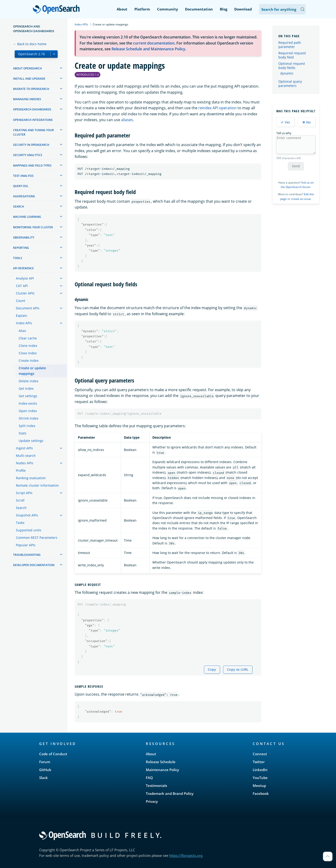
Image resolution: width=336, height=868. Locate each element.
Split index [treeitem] (27, 426)
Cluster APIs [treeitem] (25, 293)
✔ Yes (285, 122)
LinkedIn (260, 770)
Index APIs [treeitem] (24, 323)
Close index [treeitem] (28, 353)
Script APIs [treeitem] (24, 493)
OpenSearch (58, 10)
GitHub (45, 770)
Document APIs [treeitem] (28, 308)
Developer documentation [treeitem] (34, 565)
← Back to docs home (30, 44)
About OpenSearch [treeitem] (27, 68)
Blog (224, 9)
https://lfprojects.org (186, 855)
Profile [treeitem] (21, 470)
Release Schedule (161, 762)
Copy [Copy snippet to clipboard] (212, 669)
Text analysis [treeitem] (23, 176)
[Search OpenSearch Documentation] (282, 9)
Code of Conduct (53, 754)
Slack (44, 778)
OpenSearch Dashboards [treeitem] (32, 109)
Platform (142, 9)
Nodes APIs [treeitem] (25, 463)
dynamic (287, 73)
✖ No (307, 122)
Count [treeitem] (21, 301)
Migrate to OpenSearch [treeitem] (31, 89)
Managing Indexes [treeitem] (27, 99)
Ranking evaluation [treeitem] (31, 478)
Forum (45, 762)
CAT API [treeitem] (22, 286)
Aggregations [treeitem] (24, 196)
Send (296, 166)
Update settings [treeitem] (31, 441)
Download (243, 9)
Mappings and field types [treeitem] (32, 166)
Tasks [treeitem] (20, 523)
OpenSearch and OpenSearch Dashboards (34, 29)
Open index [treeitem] (28, 411)
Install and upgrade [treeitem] (29, 79)
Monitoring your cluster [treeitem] (33, 227)
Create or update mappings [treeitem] (32, 371)
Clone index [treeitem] (28, 346)
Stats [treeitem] (23, 433)
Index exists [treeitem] (28, 403)
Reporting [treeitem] (21, 248)
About (122, 9)
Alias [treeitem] (22, 331)
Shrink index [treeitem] (28, 418)
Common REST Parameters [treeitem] (37, 538)
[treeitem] (61, 68)
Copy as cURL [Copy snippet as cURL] (238, 669)
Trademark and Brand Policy (170, 793)
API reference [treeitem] (23, 268)
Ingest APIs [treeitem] (24, 448)
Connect (260, 754)
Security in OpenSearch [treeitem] (31, 145)
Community (168, 9)
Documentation (199, 9)
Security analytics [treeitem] (28, 155)
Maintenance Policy (162, 770)
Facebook (261, 793)
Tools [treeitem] (18, 258)
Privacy (152, 801)
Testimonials (156, 786)
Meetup (259, 786)
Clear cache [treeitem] (28, 338)
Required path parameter (290, 45)
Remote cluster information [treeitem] (37, 485)
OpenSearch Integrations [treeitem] (33, 120)
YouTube (260, 778)
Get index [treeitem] (26, 388)
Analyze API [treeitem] (25, 278)
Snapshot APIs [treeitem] (27, 515)
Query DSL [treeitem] (21, 186)
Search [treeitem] (19, 207)
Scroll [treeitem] (20, 500)
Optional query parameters (290, 84)
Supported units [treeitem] (29, 530)
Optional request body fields (292, 66)
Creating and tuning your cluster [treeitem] (33, 132)
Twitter (259, 762)
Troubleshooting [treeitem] (27, 555)
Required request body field (292, 55)
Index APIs (81, 24)
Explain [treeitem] (22, 316)
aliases (127, 120)
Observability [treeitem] (24, 238)
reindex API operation (217, 108)
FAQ (149, 778)
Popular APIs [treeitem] (26, 545)
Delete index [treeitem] (28, 381)
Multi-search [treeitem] (26, 456)
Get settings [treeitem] (28, 396)
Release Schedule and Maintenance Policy (148, 49)
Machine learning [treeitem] (27, 217)
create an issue (301, 199)
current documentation (154, 43)
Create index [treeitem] (29, 361)
